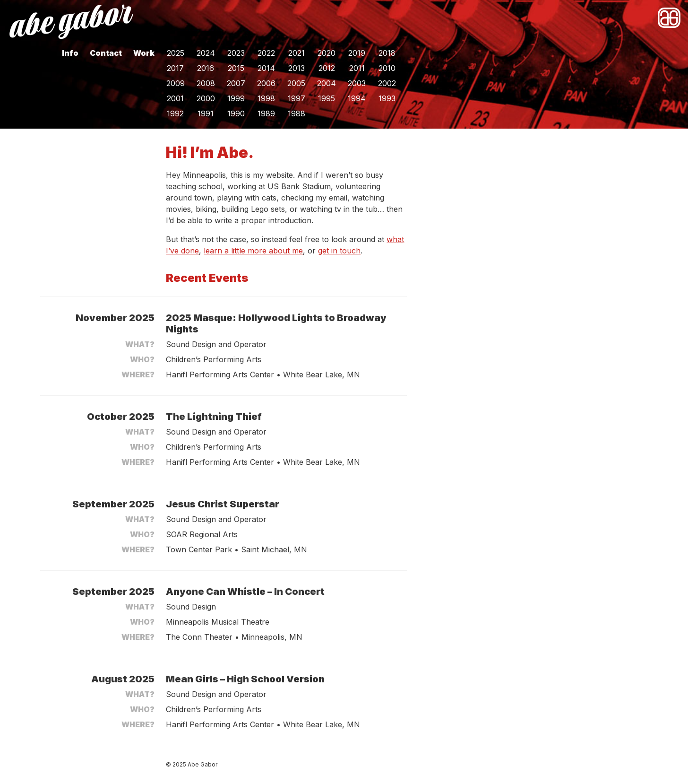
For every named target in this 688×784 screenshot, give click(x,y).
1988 (297, 113)
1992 (175, 113)
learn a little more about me (253, 251)
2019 (357, 53)
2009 (176, 83)
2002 (387, 83)
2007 (236, 83)
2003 (357, 83)
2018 (387, 53)
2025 (176, 53)
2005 (296, 83)
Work (144, 53)
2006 (266, 83)
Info (70, 53)
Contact (106, 53)
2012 (327, 68)
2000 (206, 98)
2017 (175, 68)
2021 (297, 53)
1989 (266, 113)
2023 (236, 53)
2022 (266, 53)
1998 (266, 98)
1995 (327, 98)
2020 (327, 53)
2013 (297, 68)
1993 (387, 98)
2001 (175, 98)
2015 (236, 68)
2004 (327, 83)
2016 (206, 68)
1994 (357, 98)
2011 (357, 68)
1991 (206, 113)
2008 (206, 83)
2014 (266, 68)
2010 (387, 68)
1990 (236, 113)
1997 (297, 98)
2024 (206, 53)
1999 (236, 98)
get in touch (339, 251)
